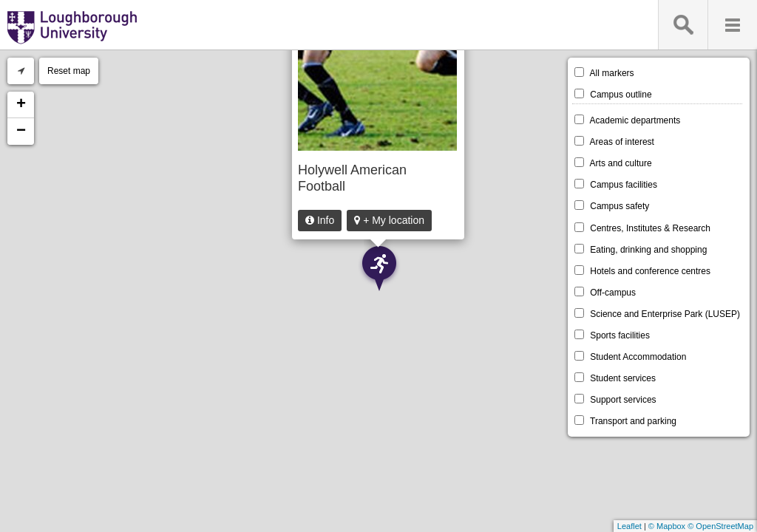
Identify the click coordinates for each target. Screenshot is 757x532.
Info (320, 220)
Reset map (69, 71)
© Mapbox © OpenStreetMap (701, 526)
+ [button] (21, 105)
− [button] (21, 132)
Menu (732, 25)
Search (683, 25)
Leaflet (629, 526)
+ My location (389, 220)
